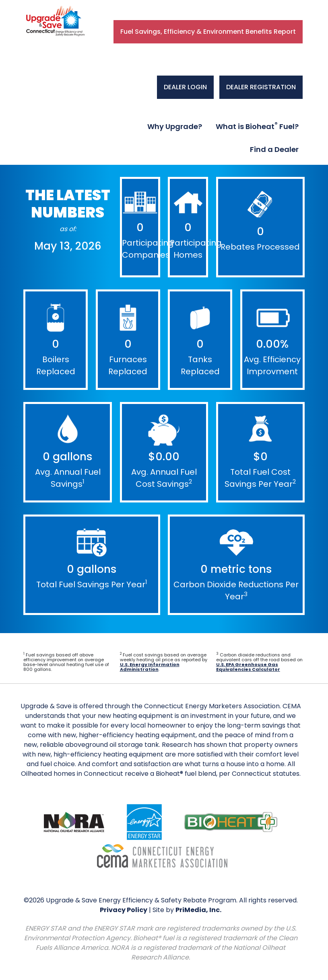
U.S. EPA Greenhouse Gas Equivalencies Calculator (248, 667)
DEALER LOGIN (185, 87)
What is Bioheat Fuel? (257, 126)
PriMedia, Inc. (198, 910)
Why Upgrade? (175, 126)
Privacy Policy (124, 910)
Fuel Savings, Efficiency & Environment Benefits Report (208, 32)
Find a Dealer (274, 149)
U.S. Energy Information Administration (150, 667)
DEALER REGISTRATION (261, 87)
